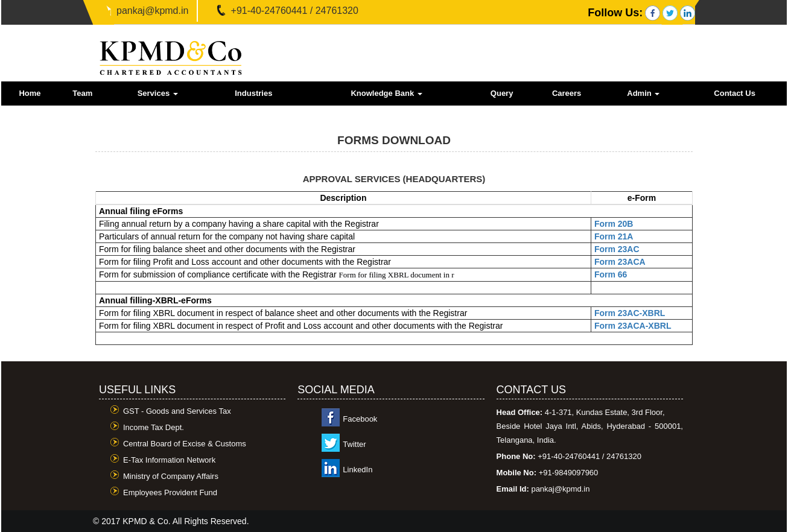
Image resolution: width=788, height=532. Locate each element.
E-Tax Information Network (169, 460)
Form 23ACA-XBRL (633, 326)
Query (502, 93)
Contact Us (735, 93)
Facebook (360, 419)
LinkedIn (357, 470)
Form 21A (614, 236)
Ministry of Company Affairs (171, 476)
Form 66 (611, 274)
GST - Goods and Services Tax (177, 411)
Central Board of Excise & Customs (185, 444)
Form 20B (614, 224)
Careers (567, 93)
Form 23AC (617, 249)
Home (30, 93)
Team (82, 93)
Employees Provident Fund (170, 492)
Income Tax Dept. (154, 427)
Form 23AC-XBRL (630, 313)
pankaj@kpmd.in (152, 11)
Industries (253, 93)
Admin (643, 93)
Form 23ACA (620, 262)
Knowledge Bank (386, 93)
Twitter (354, 444)
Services (158, 93)
